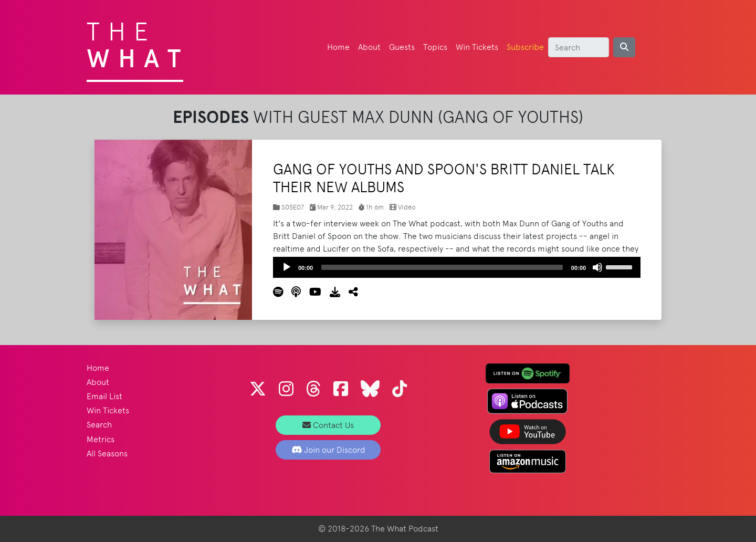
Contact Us (328, 425)
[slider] (442, 267)
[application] (457, 267)
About (369, 47)
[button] (349, 292)
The (138, 42)
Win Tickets (477, 47)
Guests (402, 47)
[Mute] (597, 267)
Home (338, 47)
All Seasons (107, 454)
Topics (435, 47)
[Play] (287, 267)
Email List (104, 396)
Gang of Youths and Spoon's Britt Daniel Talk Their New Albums (444, 178)
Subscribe (525, 47)
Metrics (101, 439)
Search (99, 425)
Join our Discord (328, 450)
